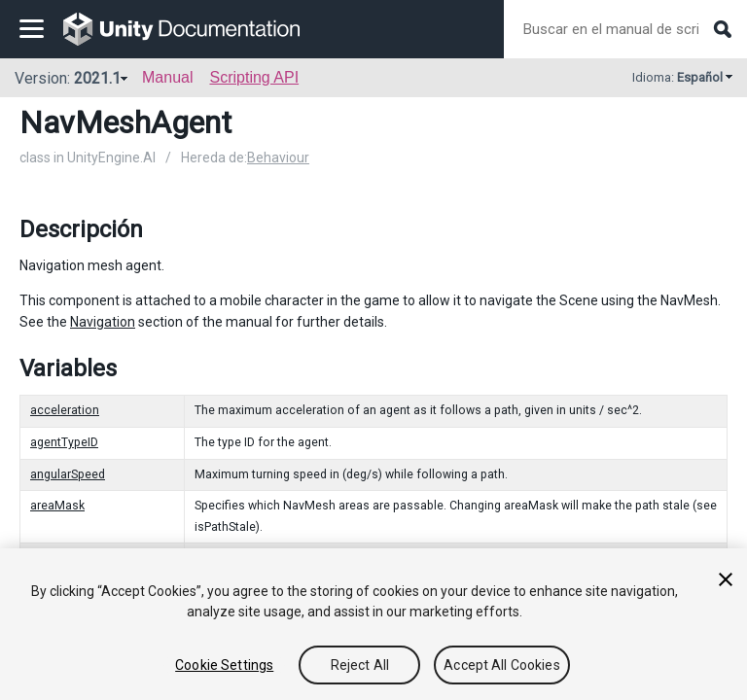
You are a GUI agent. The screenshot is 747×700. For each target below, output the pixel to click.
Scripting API (254, 77)
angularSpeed (68, 474)
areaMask (57, 506)
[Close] (726, 579)
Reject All (360, 665)
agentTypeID (64, 442)
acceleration (65, 410)
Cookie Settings (224, 665)
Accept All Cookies (502, 665)
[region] (373, 624)
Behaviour (278, 157)
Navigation (103, 322)
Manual (167, 77)
